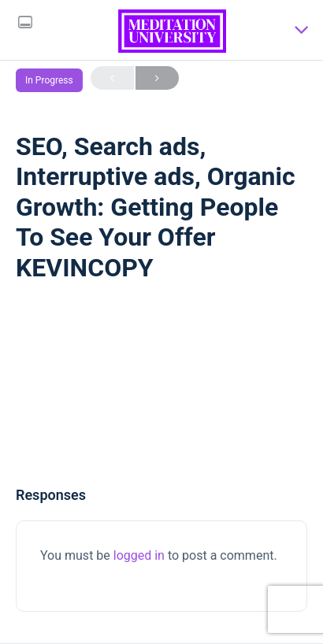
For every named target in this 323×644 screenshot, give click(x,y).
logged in (139, 555)
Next (157, 78)
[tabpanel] (161, 388)
